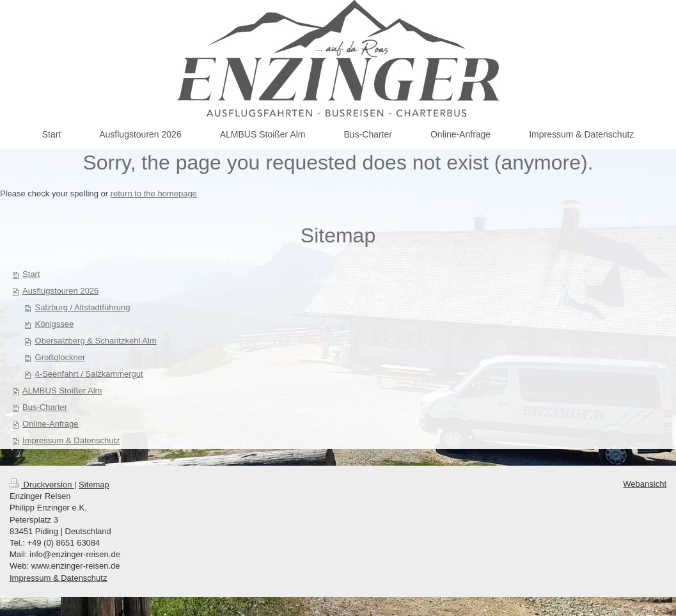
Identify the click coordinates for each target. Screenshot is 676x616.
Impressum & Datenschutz (71, 440)
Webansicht (645, 484)
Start (31, 274)
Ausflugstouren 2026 (60, 291)
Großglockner (60, 357)
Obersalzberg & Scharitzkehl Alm (96, 341)
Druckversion (42, 485)
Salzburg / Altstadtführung (83, 307)
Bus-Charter (45, 407)
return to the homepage (154, 193)
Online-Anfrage (50, 424)
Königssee (55, 324)
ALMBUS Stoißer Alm (62, 391)
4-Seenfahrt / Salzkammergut (89, 374)
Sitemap (94, 485)
